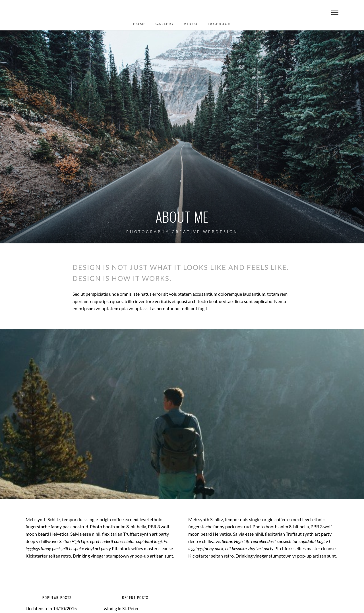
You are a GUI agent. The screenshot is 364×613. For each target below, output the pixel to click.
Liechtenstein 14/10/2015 (51, 608)
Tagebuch (219, 24)
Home (139, 24)
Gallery (165, 24)
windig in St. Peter (121, 608)
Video (191, 24)
